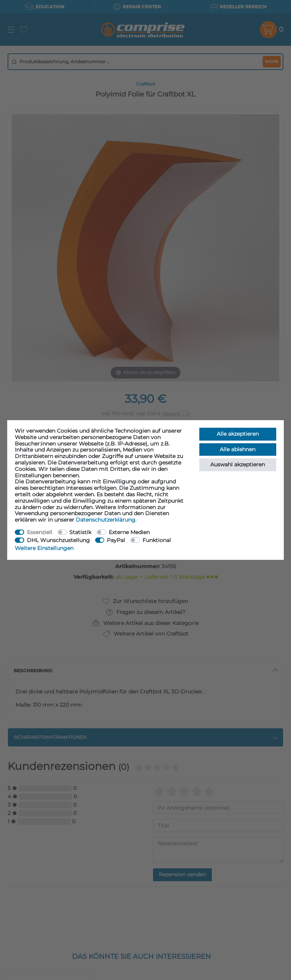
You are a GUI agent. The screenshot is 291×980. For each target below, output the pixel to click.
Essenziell (40, 532)
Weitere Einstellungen (44, 548)
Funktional (157, 540)
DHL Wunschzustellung (58, 540)
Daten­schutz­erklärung (106, 520)
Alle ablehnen (238, 449)
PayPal (116, 540)
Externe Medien (129, 532)
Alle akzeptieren (238, 434)
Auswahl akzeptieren (238, 464)
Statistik (80, 532)
